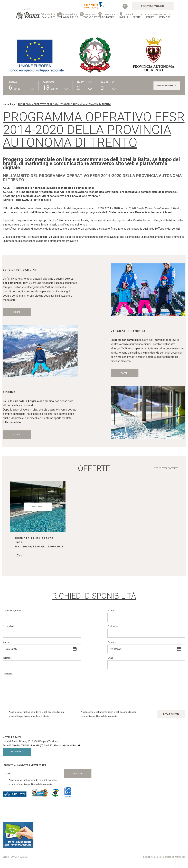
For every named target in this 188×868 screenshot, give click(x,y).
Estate (137, 17)
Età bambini (113, 626)
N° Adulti (112, 610)
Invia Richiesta (171, 714)
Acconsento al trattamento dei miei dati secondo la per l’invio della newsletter (108, 714)
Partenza (112, 642)
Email (110, 658)
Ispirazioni (165, 17)
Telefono (7, 658)
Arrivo (6, 642)
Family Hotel (49, 17)
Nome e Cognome (12, 610)
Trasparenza (17, 752)
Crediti (6, 857)
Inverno (123, 17)
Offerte (150, 17)
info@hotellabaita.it (70, 746)
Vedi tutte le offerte (166, 468)
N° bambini (8, 626)
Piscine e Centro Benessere (99, 17)
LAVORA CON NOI (70, 17)
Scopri (17, 312)
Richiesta (8, 674)
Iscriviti (77, 773)
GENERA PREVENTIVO (167, 85)
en (125, 6)
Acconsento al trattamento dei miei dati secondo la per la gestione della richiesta (36, 714)
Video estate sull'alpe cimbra (39, 14)
